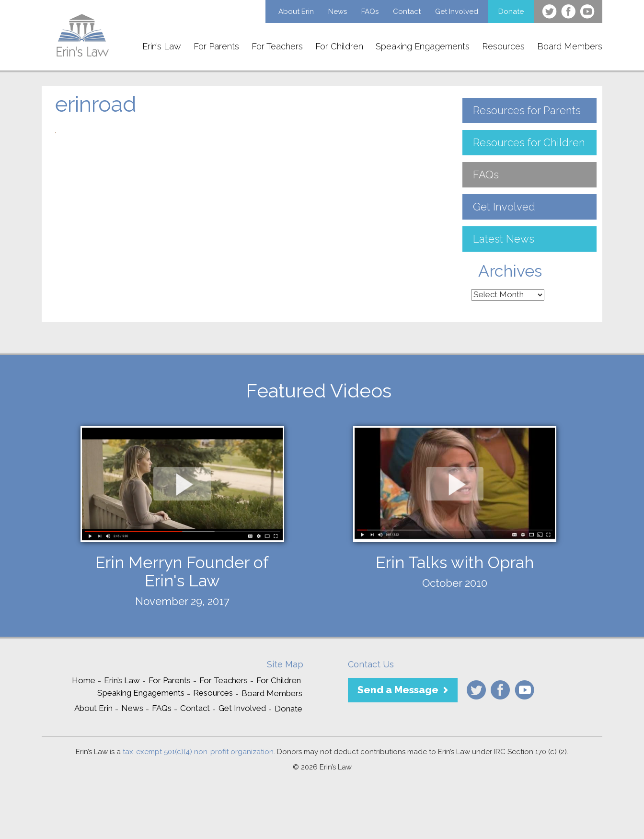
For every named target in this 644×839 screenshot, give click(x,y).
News (338, 12)
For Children (339, 46)
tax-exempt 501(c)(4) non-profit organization (198, 752)
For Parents (216, 46)
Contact (407, 12)
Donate (511, 12)
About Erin (296, 12)
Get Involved (457, 12)
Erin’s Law (162, 46)
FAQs (370, 12)
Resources (503, 46)
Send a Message (398, 690)
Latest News (504, 239)
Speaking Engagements (423, 46)
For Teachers (277, 46)
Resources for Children (529, 142)
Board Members (570, 46)
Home (84, 680)
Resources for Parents (527, 110)
